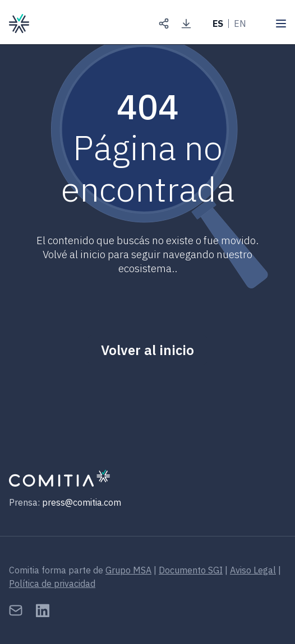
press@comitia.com (82, 502)
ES (218, 24)
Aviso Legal (253, 570)
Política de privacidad (52, 584)
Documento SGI (191, 570)
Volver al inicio (147, 350)
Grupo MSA (128, 570)
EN (240, 24)
